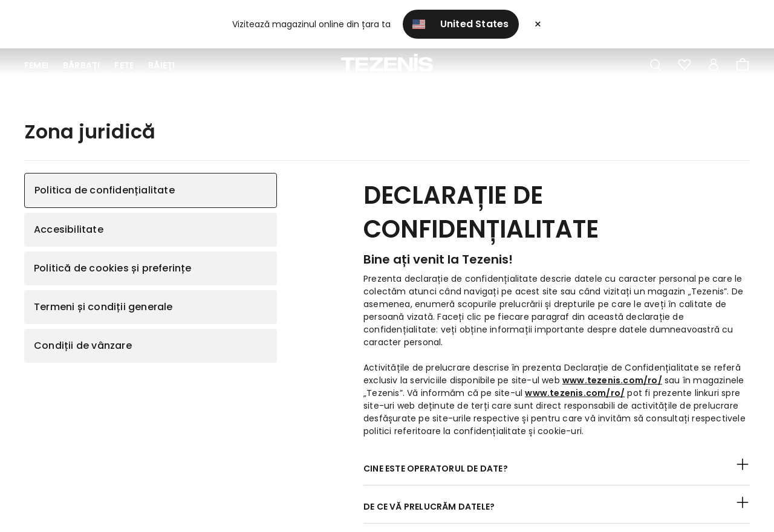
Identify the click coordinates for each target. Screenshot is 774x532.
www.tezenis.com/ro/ (612, 380)
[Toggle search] (655, 65)
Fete (124, 65)
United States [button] (461, 24)
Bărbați (81, 65)
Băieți (161, 65)
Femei (36, 65)
